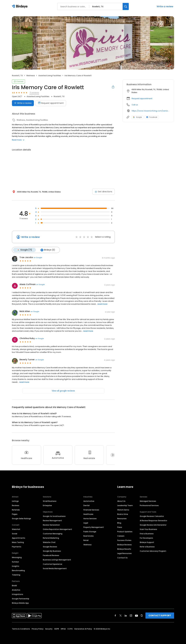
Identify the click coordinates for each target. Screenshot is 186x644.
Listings (15, 501)
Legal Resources (124, 553)
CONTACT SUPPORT (160, 615)
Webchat (16, 529)
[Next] (113, 455)
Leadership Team (125, 505)
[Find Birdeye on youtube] (136, 615)
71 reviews (34, 93)
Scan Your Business (148, 529)
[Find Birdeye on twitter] (121, 615)
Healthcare (88, 514)
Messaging (17, 557)
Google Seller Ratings (21, 518)
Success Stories (124, 540)
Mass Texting (18, 542)
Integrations (18, 594)
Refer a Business (147, 547)
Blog (119, 523)
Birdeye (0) (48, 250)
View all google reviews (63, 391)
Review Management (52, 520)
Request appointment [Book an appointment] (51, 103)
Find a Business (147, 533)
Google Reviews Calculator (152, 516)
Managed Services (148, 501)
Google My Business (52, 551)
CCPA (70, 629)
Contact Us (122, 558)
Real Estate (88, 536)
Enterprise (47, 505)
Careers (121, 536)
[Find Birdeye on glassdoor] (142, 615)
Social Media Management (55, 568)
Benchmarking (18, 570)
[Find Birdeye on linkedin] (126, 615)
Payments (17, 547)
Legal (86, 523)
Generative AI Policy (83, 629)
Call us (135, 105)
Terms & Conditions (21, 629)
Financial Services (91, 510)
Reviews (16, 505)
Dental (86, 505)
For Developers (146, 538)
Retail (86, 540)
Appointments (19, 538)
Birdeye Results (124, 549)
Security (49, 629)
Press (120, 527)
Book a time (123, 514)
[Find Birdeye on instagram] (131, 615)
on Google (38, 257)
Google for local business (54, 516)
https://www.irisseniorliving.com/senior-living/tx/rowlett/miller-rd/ (151, 111)
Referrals (16, 510)
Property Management (94, 527)
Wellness (87, 545)
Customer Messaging (53, 533)
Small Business (50, 501)
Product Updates (125, 531)
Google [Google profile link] (137, 117)
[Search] (126, 6)
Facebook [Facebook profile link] (152, 117)
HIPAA (63, 629)
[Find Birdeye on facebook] (115, 615)
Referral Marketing (51, 538)
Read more (18, 140)
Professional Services (149, 505)
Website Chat (49, 542)
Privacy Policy (38, 629)
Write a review (165, 6)
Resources (122, 518)
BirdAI (14, 585)
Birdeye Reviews (124, 545)
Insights (16, 566)
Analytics (16, 590)
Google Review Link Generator (153, 525)
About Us (121, 501)
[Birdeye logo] (20, 7)
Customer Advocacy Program (153, 551)
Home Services (90, 518)
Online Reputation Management (57, 529)
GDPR (57, 629)
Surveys (15, 562)
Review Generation (51, 525)
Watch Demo (123, 510)
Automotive (89, 501)
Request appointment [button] (142, 98)
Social (15, 533)
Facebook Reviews (51, 555)
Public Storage (90, 531)
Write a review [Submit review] (23, 103)
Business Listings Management (57, 560)
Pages (15, 514)
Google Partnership (21, 598)
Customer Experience (53, 564)
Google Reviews (50, 547)
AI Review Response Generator (153, 520)
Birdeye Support (147, 542)
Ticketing (16, 575)
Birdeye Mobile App (20, 603)
